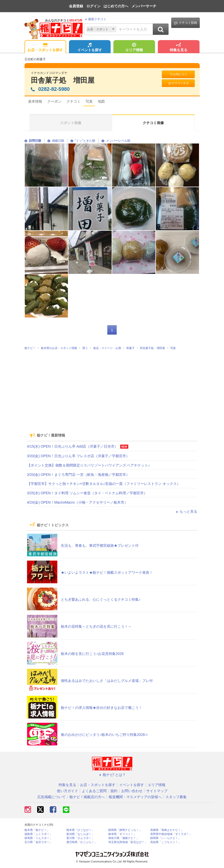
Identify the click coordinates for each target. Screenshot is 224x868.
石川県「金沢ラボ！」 (38, 842)
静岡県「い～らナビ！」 (166, 838)
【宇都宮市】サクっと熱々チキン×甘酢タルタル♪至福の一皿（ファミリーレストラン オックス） (104, 484)
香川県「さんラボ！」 (80, 838)
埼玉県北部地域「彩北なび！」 (128, 842)
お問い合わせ (132, 791)
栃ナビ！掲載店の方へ (87, 797)
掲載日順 (56, 141)
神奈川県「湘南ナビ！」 (124, 838)
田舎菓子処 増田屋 (63, 80)
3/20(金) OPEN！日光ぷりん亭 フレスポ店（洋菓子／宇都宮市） (78, 456)
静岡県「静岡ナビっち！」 (125, 830)
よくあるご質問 (94, 791)
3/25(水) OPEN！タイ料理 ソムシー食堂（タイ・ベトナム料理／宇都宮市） (87, 493)
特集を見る (179, 48)
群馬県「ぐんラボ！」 (38, 838)
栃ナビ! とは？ (112, 775)
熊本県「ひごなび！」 (80, 830)
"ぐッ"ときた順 (83, 141)
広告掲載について (52, 797)
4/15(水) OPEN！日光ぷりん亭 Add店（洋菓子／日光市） (73, 446)
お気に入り (178, 74)
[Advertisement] (112, 390)
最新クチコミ (95, 19)
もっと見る (186, 511)
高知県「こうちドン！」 (166, 842)
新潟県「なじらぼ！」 (80, 834)
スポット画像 (71, 123)
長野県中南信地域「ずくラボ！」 (171, 834)
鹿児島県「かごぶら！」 (82, 842)
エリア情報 (134, 48)
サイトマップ (157, 791)
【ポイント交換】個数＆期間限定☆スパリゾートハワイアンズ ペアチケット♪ (89, 465)
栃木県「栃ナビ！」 (37, 830)
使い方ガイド (67, 791)
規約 (114, 791)
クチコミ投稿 (185, 23)
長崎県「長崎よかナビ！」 (167, 830)
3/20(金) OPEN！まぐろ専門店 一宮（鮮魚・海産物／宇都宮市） (78, 475)
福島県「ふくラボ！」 (38, 834)
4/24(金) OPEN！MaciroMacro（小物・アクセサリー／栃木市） (77, 502)
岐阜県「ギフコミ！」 (122, 834)
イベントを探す (90, 48)
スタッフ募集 (176, 797)
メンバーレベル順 (116, 141)
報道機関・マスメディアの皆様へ (135, 797)
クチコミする (178, 83)
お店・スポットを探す (45, 48)
